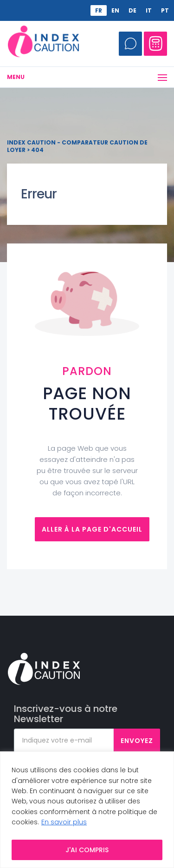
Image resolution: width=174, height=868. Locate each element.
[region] (87, 810)
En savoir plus (64, 822)
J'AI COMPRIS (87, 850)
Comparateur (155, 44)
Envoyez (137, 741)
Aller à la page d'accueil (92, 529)
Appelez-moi (130, 44)
